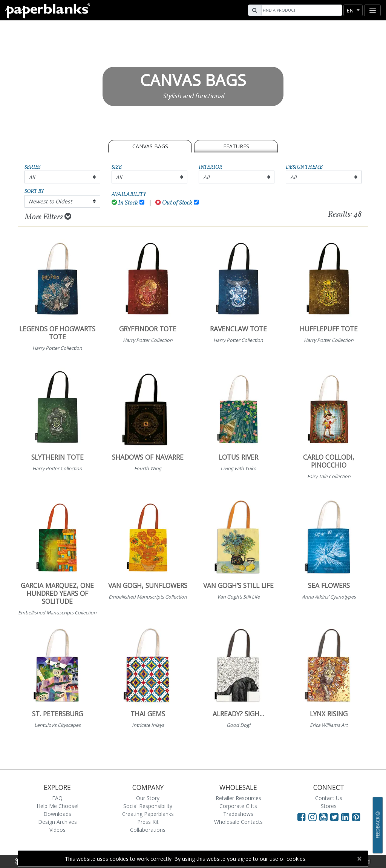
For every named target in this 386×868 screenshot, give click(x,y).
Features (236, 146)
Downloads (57, 814)
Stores (329, 806)
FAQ (57, 798)
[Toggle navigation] (372, 10)
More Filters (48, 217)
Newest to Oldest (50, 201)
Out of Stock (174, 203)
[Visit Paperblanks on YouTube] (325, 817)
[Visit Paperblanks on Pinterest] (356, 817)
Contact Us (329, 798)
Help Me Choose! (57, 806)
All (32, 177)
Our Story (148, 798)
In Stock (125, 203)
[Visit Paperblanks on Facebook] (302, 817)
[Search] (301, 10)
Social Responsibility (148, 806)
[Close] (359, 859)
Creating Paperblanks (148, 814)
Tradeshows (238, 814)
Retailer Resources (238, 798)
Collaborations (148, 830)
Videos (57, 830)
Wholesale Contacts (238, 822)
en (351, 10)
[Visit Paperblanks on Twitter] (336, 817)
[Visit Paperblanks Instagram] (312, 817)
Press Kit (148, 822)
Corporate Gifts (238, 806)
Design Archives (57, 822)
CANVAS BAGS (150, 146)
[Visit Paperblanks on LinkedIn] (347, 817)
